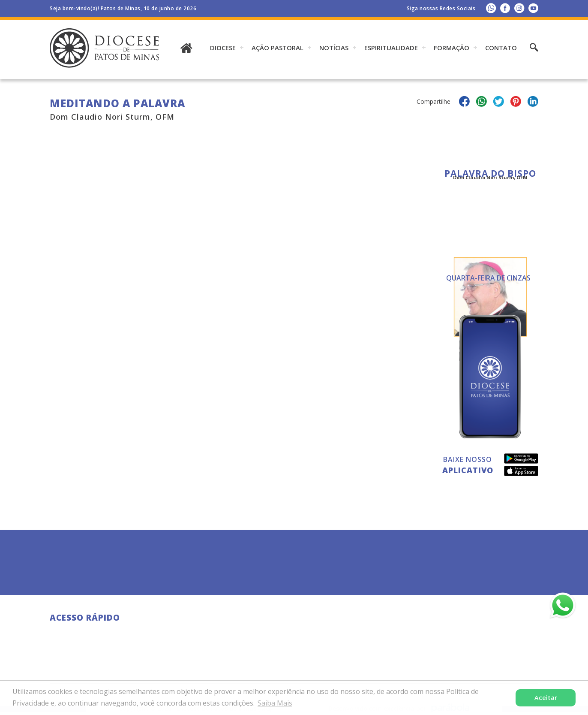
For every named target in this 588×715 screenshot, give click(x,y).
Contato (501, 48)
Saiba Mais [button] (275, 703)
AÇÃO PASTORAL (277, 48)
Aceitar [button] (546, 698)
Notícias (334, 48)
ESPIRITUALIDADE (391, 48)
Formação (451, 48)
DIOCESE (223, 48)
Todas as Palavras (490, 284)
